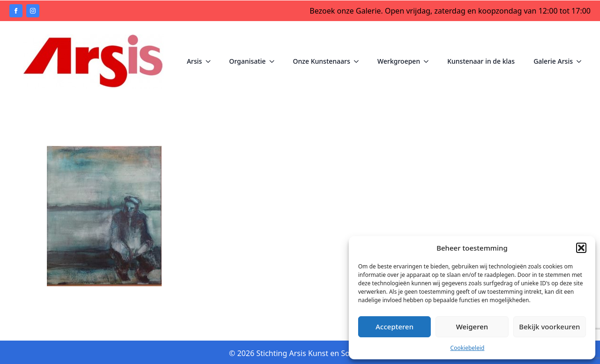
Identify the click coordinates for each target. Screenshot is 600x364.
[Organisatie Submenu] (275, 61)
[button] (581, 248)
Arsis (194, 61)
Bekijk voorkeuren (549, 327)
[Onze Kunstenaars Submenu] (359, 61)
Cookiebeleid (468, 348)
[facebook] (16, 11)
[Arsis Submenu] (211, 61)
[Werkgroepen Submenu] (429, 61)
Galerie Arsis (553, 61)
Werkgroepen (399, 61)
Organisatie (247, 61)
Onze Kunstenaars (322, 61)
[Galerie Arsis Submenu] (582, 61)
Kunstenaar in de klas (481, 61)
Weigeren (472, 327)
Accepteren (394, 327)
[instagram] (33, 11)
